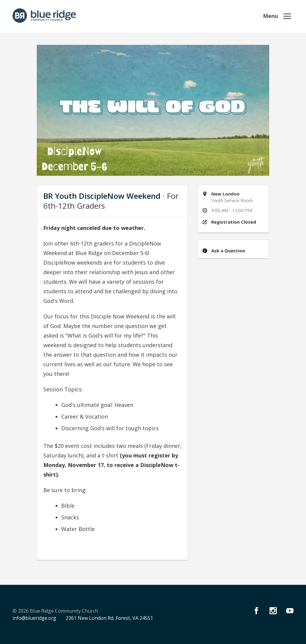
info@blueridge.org (34, 618)
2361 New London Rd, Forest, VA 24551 (109, 618)
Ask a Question (228, 251)
